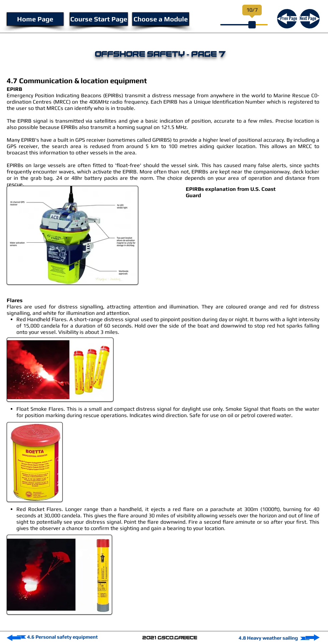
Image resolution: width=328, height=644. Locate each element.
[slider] (252, 25)
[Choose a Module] (161, 19)
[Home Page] (35, 19)
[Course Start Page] (99, 19)
